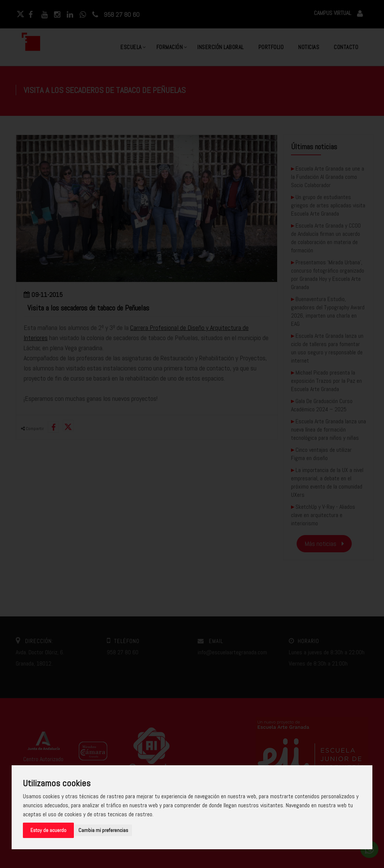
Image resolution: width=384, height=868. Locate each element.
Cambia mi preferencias (103, 830)
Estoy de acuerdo (48, 830)
